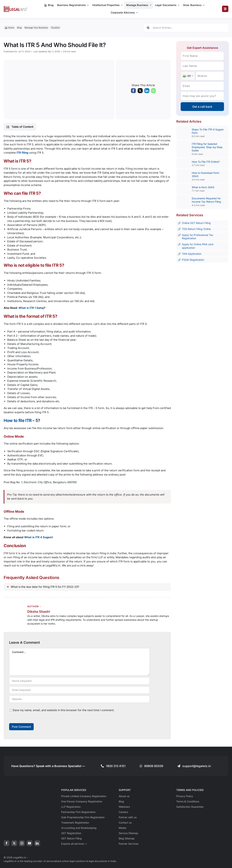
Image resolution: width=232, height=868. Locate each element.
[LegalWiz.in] (16, 7)
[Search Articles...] (186, 28)
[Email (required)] (79, 690)
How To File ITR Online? (206, 162)
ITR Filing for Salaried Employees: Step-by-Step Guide (207, 147)
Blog (19, 28)
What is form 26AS (203, 187)
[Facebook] (133, 92)
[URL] (79, 699)
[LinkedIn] (147, 92)
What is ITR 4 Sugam (38, 537)
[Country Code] (188, 76)
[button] (20, 127)
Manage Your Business (36, 28)
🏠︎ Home (9, 28)
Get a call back (202, 107)
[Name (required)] (79, 681)
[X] (140, 92)
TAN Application (192, 254)
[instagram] (22, 843)
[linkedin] (37, 843)
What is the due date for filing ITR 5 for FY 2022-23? (45, 587)
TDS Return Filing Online (196, 229)
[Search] (148, 28)
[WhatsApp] (153, 92)
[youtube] (30, 843)
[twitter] (14, 843)
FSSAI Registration (193, 260)
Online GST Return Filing (196, 223)
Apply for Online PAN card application (198, 246)
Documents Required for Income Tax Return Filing (206, 200)
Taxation (55, 28)
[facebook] (7, 843)
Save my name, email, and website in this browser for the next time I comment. (64, 710)
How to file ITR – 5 (21, 421)
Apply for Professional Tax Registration (198, 237)
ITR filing (22, 153)
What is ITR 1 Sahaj (31, 308)
